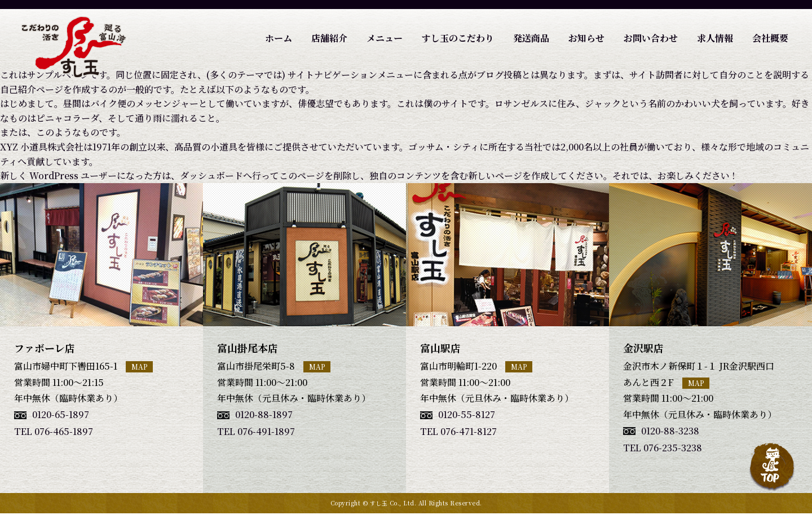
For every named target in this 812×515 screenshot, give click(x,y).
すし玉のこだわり (458, 38)
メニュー (385, 38)
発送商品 (531, 38)
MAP (140, 367)
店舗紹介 (329, 38)
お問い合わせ (651, 38)
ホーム (279, 38)
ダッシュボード (211, 176)
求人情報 (715, 38)
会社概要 (770, 38)
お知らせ (586, 38)
